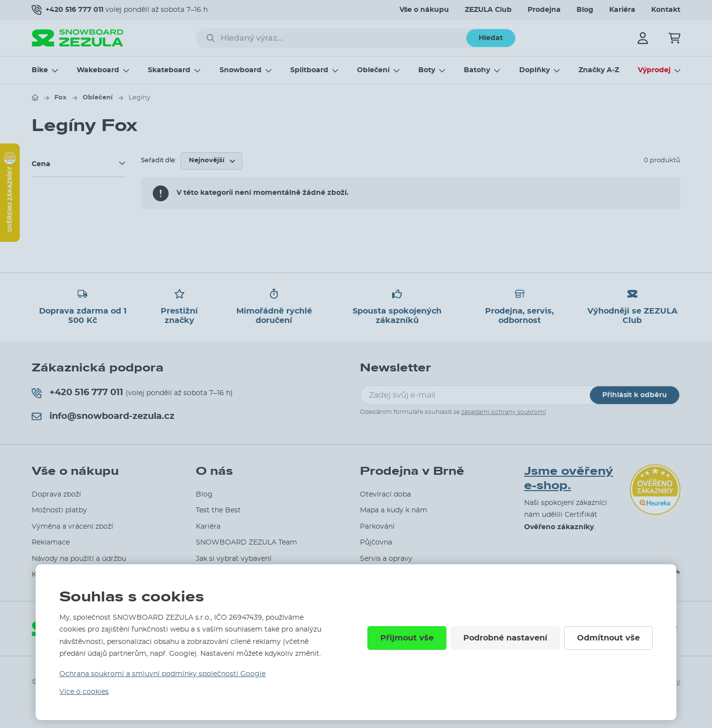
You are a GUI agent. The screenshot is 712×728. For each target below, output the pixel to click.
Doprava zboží (56, 495)
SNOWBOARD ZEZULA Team (246, 543)
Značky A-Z (599, 70)
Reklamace (51, 543)
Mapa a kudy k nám (394, 510)
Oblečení (373, 70)
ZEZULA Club (488, 10)
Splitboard (309, 70)
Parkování (377, 527)
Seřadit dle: (159, 160)
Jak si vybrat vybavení (234, 559)
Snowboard (241, 70)
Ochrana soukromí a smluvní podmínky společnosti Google (162, 674)
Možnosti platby (59, 510)
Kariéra (622, 10)
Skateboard (169, 70)
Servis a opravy (386, 559)
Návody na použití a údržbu (79, 559)
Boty (427, 70)
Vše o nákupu (424, 10)
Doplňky (534, 70)
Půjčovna (376, 543)
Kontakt (666, 10)
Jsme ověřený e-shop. (569, 478)
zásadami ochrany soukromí (504, 412)
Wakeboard (98, 70)
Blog (585, 10)
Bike (40, 70)
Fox (61, 98)
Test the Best (218, 510)
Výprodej (654, 70)
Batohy (477, 70)
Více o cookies (84, 692)
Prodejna (544, 10)
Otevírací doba (385, 495)
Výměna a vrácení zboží (72, 527)
